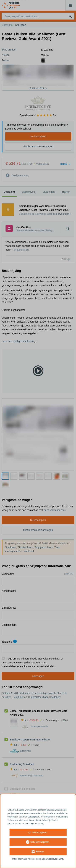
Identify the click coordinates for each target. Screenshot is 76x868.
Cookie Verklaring (36, 824)
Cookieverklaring (55, 859)
